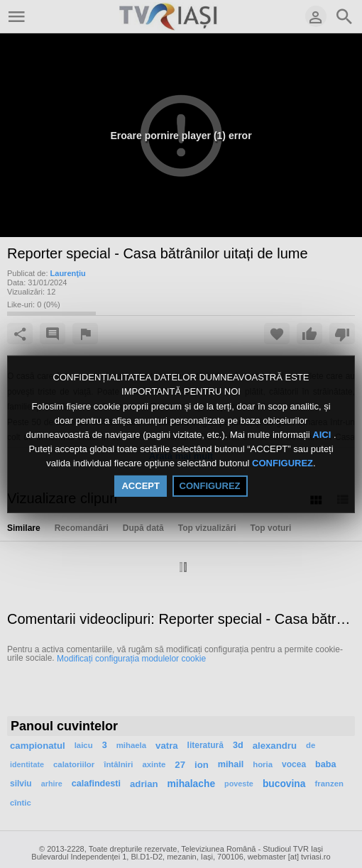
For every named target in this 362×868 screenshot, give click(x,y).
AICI (323, 435)
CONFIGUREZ (283, 464)
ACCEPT (140, 486)
